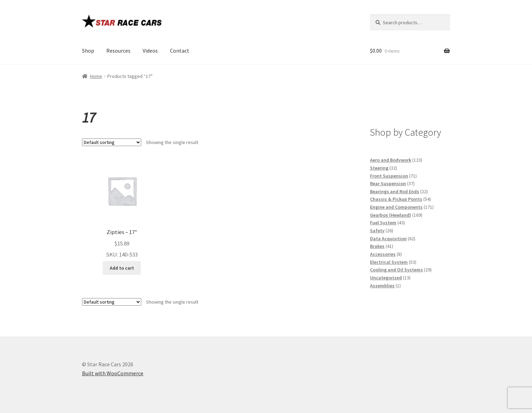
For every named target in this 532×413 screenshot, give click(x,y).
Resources (118, 51)
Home (96, 76)
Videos (150, 51)
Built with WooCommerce (113, 373)
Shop (88, 51)
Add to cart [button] (122, 268)
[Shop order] (112, 142)
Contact (180, 51)
